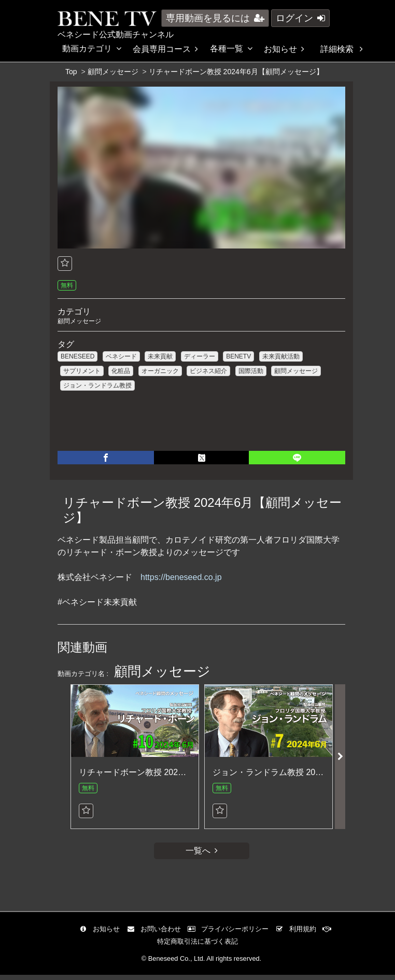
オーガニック (160, 372)
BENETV (238, 357)
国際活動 (251, 372)
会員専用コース (165, 49)
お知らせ (284, 49)
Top (71, 72)
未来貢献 (160, 357)
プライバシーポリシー (231, 934)
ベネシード (121, 357)
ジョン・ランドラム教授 (97, 387)
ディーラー (200, 357)
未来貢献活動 (281, 357)
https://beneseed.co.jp (181, 581)
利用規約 (298, 934)
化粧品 (121, 372)
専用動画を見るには (215, 18)
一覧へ (202, 856)
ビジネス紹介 (208, 372)
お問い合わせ (156, 934)
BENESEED (77, 357)
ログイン (300, 18)
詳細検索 (342, 49)
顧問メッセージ (113, 72)
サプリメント (82, 372)
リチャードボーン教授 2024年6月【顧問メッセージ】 (179, 776)
